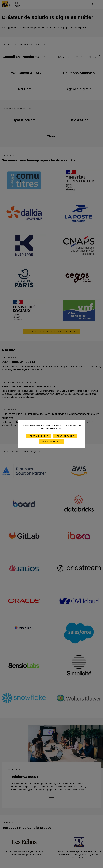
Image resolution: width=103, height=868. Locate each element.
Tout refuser (65, 436)
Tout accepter (39, 436)
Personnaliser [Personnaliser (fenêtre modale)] (51, 441)
